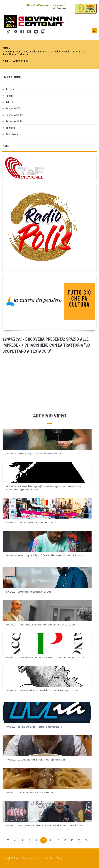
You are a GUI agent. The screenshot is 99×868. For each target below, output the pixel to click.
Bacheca (10, 128)
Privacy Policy (56, 858)
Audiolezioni (12, 134)
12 (72, 840)
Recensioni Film (14, 115)
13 (79, 840)
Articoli (10, 102)
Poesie (9, 96)
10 (58, 840)
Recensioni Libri (14, 121)
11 (65, 840)
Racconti (10, 89)
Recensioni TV (14, 108)
